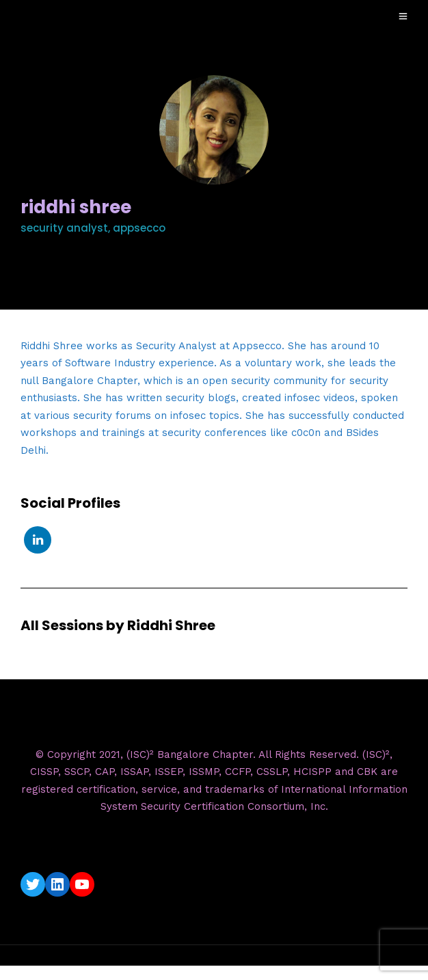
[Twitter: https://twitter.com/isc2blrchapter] (33, 884)
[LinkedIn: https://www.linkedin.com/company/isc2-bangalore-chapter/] (57, 884)
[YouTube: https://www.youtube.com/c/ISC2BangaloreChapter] (82, 884)
